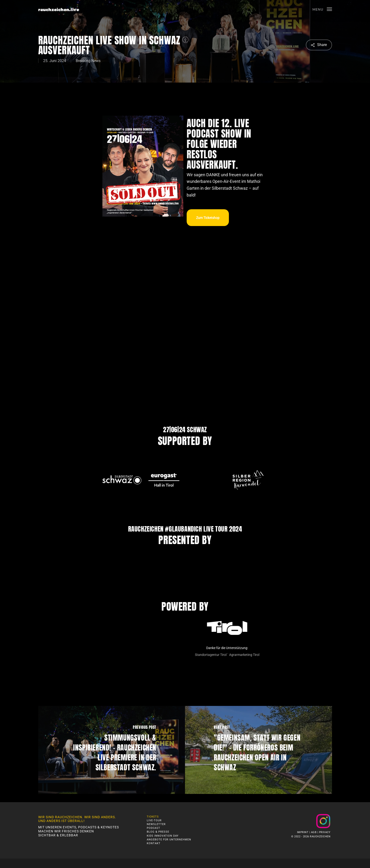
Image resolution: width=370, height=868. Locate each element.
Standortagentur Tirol (211, 655)
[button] (322, 9)
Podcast (153, 828)
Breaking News (88, 61)
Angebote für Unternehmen (169, 840)
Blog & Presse (158, 832)
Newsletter (156, 824)
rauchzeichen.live (59, 9)
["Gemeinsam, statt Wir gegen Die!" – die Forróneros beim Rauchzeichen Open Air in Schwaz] (259, 750)
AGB (314, 832)
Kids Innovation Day (163, 836)
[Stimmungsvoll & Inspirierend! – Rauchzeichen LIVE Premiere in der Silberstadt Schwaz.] (112, 750)
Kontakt (154, 843)
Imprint (303, 832)
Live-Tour (154, 820)
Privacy (325, 832)
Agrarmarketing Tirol (244, 655)
